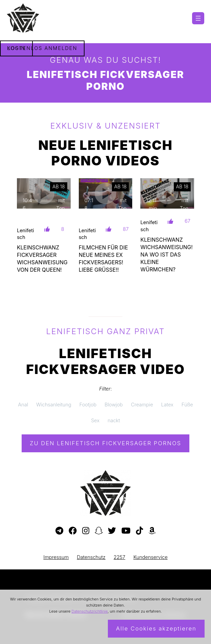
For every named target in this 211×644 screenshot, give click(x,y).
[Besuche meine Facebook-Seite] (73, 531)
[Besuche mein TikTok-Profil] (139, 531)
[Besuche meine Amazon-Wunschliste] (152, 531)
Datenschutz (91, 557)
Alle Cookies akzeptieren (156, 628)
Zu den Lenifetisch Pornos (105, 443)
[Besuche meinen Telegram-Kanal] (59, 531)
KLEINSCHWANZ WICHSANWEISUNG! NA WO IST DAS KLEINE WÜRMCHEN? (166, 255)
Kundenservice (150, 557)
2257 (119, 557)
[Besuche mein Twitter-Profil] (112, 531)
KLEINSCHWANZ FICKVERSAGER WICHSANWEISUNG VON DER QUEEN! (42, 259)
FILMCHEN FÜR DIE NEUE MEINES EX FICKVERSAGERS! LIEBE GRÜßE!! (103, 259)
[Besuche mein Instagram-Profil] (86, 531)
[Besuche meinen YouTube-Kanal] (126, 531)
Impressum (56, 557)
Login (16, 48)
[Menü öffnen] (198, 18)
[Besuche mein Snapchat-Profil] (99, 531)
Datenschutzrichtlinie (89, 611)
